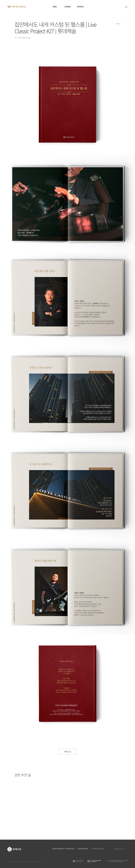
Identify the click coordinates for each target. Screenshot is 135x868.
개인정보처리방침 (83, 849)
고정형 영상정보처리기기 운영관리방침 (63, 849)
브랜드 (55, 7)
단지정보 (67, 7)
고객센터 (98, 849)
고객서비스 (80, 7)
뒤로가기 (118, 24)
